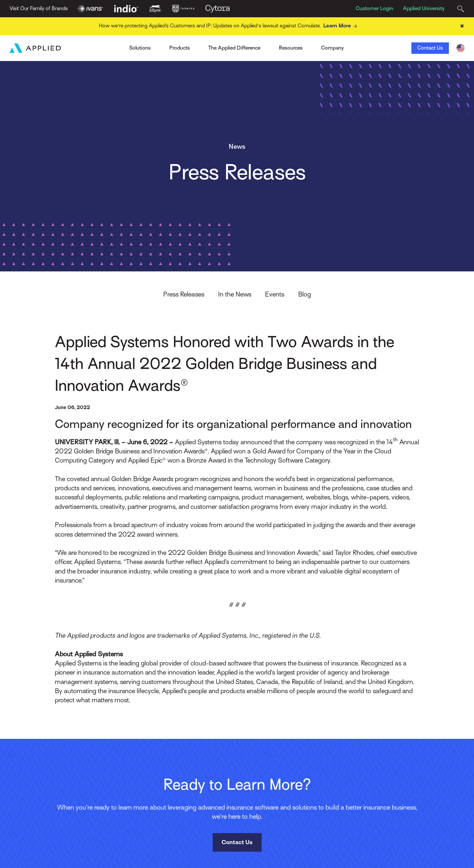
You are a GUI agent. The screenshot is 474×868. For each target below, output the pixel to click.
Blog (305, 294)
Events (275, 294)
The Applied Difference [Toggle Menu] (234, 48)
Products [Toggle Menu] (180, 48)
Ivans (109, 46)
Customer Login (374, 8)
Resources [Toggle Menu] (291, 48)
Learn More (341, 26)
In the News (235, 294)
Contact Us (430, 48)
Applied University (424, 8)
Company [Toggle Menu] (332, 48)
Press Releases (184, 294)
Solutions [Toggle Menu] (140, 48)
